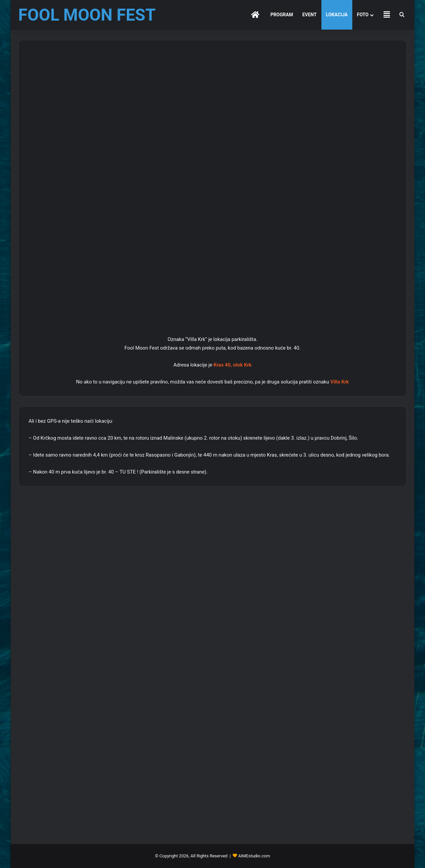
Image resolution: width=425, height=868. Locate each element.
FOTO (363, 15)
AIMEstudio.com (254, 856)
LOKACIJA (337, 15)
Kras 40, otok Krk (233, 365)
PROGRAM (282, 15)
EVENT (309, 15)
